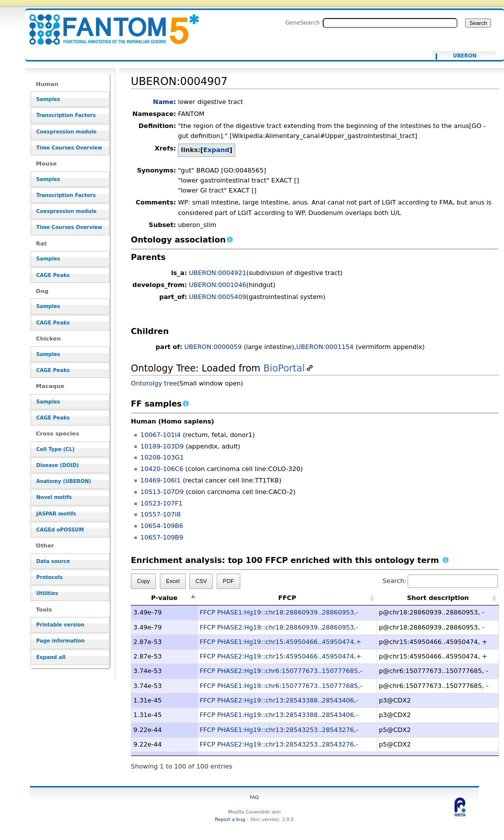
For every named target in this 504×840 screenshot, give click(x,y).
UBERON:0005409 (218, 297)
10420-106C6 (162, 469)
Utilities (47, 593)
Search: (441, 581)
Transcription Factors (66, 115)
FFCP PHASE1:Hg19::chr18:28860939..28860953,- (279, 612)
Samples (48, 99)
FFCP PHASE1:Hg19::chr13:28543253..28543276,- (279, 730)
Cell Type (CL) (55, 449)
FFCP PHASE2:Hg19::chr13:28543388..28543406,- (279, 700)
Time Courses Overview (69, 148)
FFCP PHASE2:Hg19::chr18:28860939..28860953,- (279, 627)
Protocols (49, 577)
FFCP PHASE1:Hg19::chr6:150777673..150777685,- (281, 686)
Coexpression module (66, 132)
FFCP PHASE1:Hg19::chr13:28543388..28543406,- (279, 715)
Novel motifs (54, 497)
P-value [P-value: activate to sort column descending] (164, 598)
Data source (53, 561)
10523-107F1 (161, 503)
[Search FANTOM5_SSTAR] (390, 23)
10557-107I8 (161, 514)
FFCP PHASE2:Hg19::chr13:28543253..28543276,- (279, 744)
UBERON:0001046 (218, 285)
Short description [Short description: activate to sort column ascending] (438, 598)
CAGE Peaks (53, 275)
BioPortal (284, 368)
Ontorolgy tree (154, 383)
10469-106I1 (161, 480)
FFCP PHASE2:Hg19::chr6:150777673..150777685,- (281, 671)
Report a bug (230, 819)
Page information (60, 641)
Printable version (60, 625)
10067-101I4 (161, 435)
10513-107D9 (162, 492)
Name (163, 102)
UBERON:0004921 (218, 273)
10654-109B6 (162, 526)
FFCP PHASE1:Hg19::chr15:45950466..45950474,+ (280, 642)
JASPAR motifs (56, 514)
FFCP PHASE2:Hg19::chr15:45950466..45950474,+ (280, 656)
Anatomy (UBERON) (63, 481)
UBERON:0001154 (325, 347)
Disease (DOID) (57, 465)
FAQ (254, 797)
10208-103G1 (162, 457)
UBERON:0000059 (213, 347)
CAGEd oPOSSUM (60, 530)
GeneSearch (302, 22)
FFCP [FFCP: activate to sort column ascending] (287, 598)
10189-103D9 (162, 446)
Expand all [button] (51, 657)
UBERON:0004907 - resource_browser (108, 24)
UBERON (465, 56)
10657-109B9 (162, 537)
